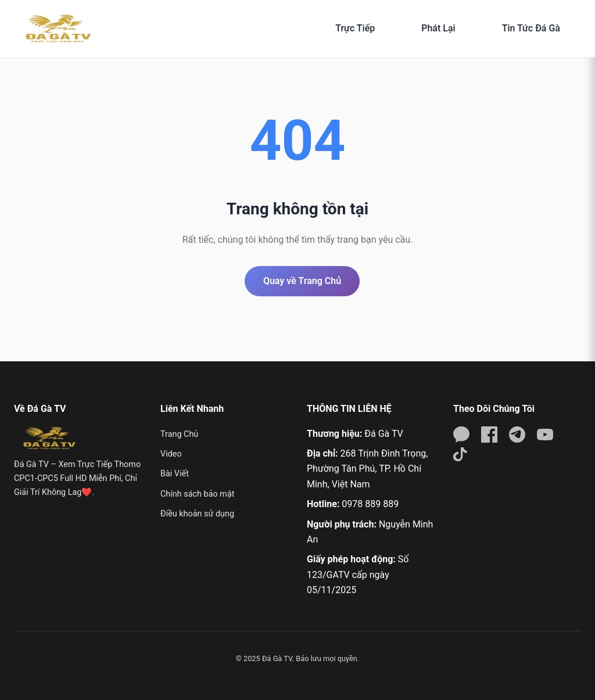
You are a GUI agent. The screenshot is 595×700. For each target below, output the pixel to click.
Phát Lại (438, 28)
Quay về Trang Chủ (302, 281)
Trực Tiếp (355, 28)
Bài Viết (175, 474)
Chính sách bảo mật (197, 494)
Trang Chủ (179, 434)
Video (171, 454)
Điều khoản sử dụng (197, 514)
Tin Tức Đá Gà (531, 28)
